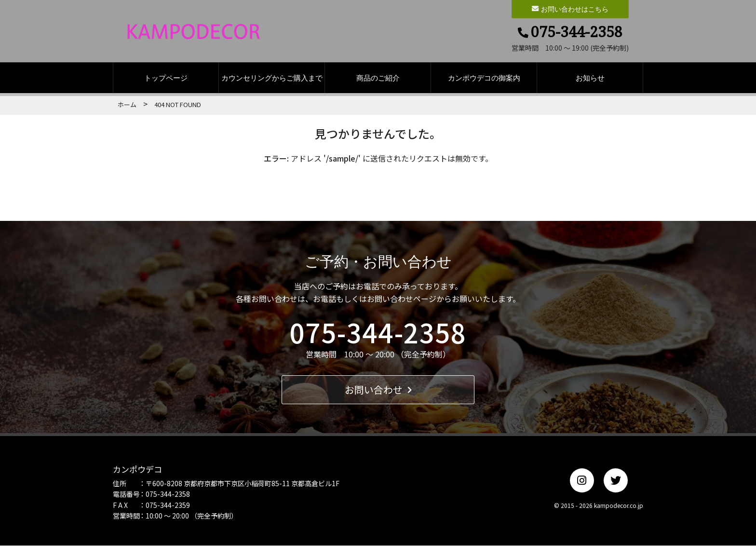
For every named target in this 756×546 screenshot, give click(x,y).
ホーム (127, 104)
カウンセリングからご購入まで (272, 78)
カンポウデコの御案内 (484, 78)
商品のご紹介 (378, 78)
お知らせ (590, 78)
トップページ (166, 78)
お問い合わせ (378, 390)
